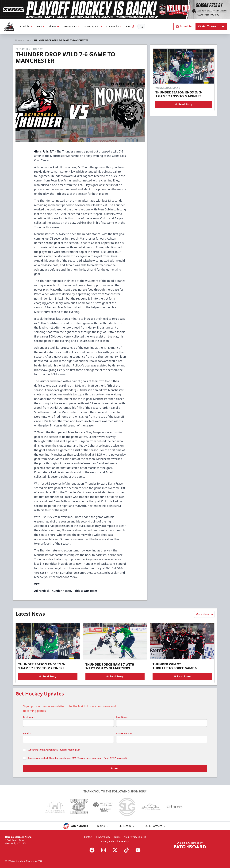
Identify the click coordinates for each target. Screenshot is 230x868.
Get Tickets (207, 26)
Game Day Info (93, 26)
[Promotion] (115, 10)
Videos (54, 26)
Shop (130, 26)
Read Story (184, 104)
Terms (117, 837)
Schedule (26, 26)
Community (114, 26)
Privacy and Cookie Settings (115, 841)
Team (41, 26)
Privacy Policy (103, 837)
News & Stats (71, 26)
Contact (88, 837)
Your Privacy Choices (135, 837)
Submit (115, 768)
